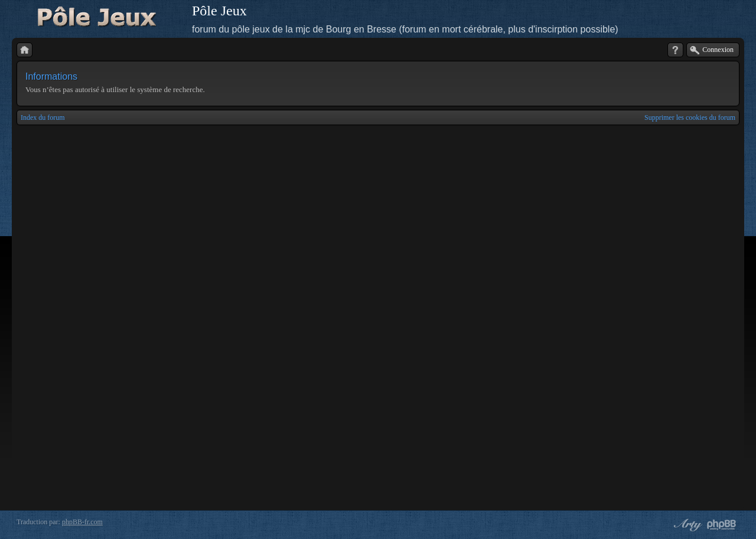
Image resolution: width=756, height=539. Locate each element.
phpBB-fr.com (82, 522)
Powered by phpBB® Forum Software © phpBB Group (722, 525)
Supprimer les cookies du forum (690, 117)
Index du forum (43, 117)
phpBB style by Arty (686, 525)
